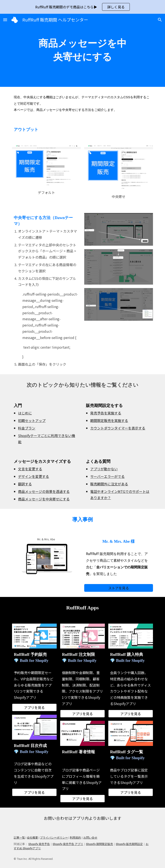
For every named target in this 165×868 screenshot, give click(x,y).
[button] (5, 20)
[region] (82, 7)
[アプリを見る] (34, 707)
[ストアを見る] (118, 588)
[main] (82, 50)
